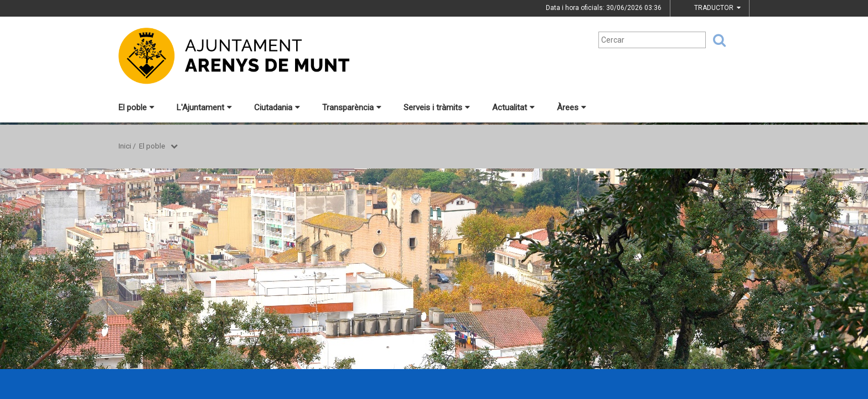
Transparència (352, 108)
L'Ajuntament (204, 108)
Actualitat (513, 108)
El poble (136, 108)
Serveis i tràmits (437, 108)
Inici (125, 146)
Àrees (572, 108)
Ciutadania (277, 108)
